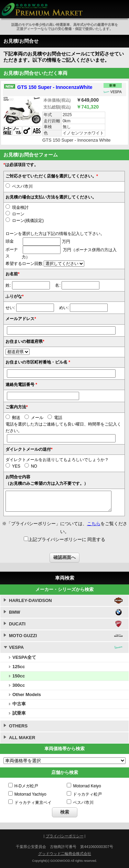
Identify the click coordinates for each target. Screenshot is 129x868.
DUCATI (17, 624)
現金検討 (17, 207)
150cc (19, 676)
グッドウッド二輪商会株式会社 (65, 854)
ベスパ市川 (19, 186)
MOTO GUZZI (23, 636)
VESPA (16, 647)
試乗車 (19, 713)
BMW (15, 612)
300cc (19, 685)
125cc (19, 667)
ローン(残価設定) (25, 221)
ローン (15, 214)
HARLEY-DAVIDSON (30, 600)
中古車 (19, 704)
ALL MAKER (22, 738)
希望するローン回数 (24, 264)
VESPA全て (24, 657)
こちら (94, 524)
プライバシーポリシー (65, 836)
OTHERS (18, 726)
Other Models (27, 695)
